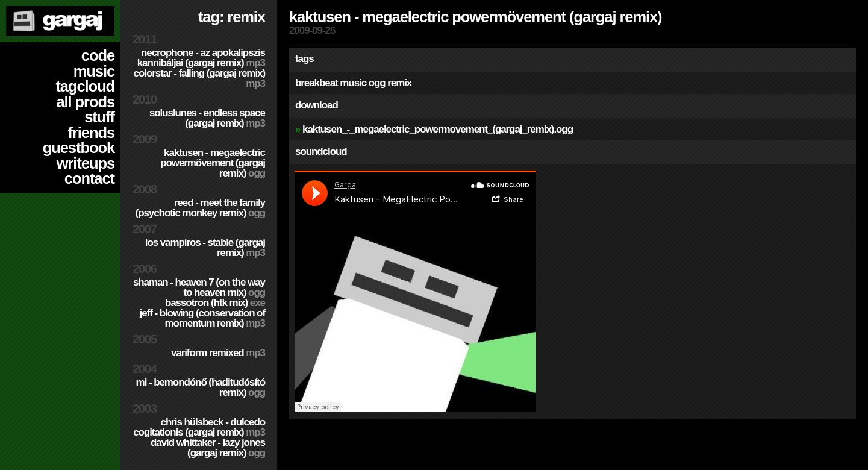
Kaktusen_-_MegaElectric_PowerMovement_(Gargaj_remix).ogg (438, 129)
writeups (86, 163)
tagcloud (85, 86)
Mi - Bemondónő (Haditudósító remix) (201, 387)
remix (399, 83)
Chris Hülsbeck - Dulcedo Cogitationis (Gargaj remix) (199, 427)
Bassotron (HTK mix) (215, 303)
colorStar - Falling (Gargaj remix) (199, 78)
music (94, 71)
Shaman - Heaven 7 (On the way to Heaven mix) (199, 287)
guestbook (79, 148)
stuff (99, 117)
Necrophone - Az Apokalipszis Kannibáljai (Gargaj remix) (201, 58)
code (98, 55)
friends (91, 133)
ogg (377, 83)
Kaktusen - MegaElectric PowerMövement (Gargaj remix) (213, 163)
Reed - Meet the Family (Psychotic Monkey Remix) (200, 208)
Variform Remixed (218, 353)
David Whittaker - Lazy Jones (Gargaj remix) (208, 448)
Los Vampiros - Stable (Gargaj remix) (205, 248)
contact (89, 178)
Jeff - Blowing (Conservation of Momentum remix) (202, 318)
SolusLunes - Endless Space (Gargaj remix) (207, 118)
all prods (85, 102)
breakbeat (317, 83)
